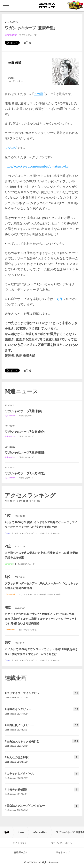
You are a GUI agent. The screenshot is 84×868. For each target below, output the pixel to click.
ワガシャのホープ (28, 35)
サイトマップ (63, 852)
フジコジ (11, 148)
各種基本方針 (21, 852)
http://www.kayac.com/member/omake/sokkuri (38, 166)
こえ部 (58, 299)
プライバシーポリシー (63, 843)
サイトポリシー (21, 843)
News (21, 832)
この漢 (38, 94)
